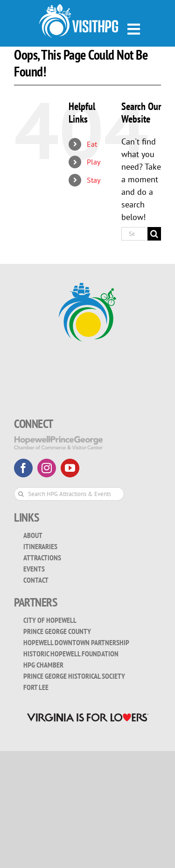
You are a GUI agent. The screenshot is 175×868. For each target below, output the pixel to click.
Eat (92, 144)
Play (94, 162)
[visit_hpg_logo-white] (79, 8)
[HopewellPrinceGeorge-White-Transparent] (58, 440)
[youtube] (70, 468)
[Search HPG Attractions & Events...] (69, 494)
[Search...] (134, 234)
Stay (94, 180)
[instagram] (47, 468)
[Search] (154, 234)
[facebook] (23, 468)
